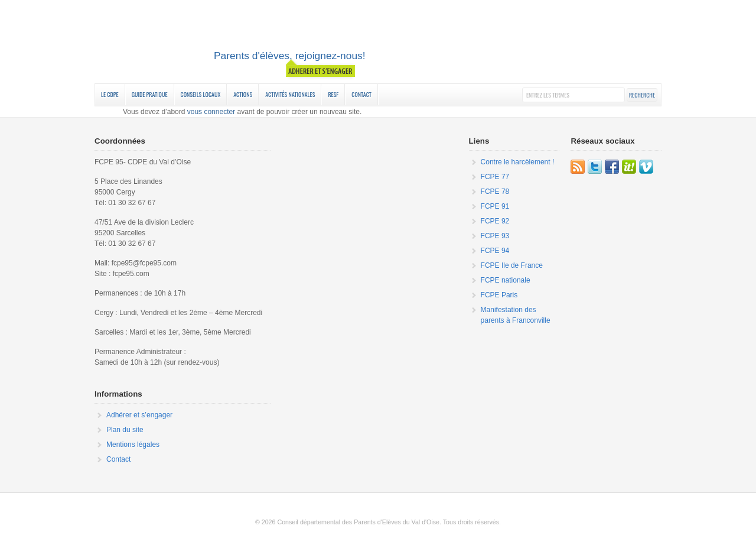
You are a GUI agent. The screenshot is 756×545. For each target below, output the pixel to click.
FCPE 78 (495, 192)
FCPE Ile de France (512, 265)
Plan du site (125, 430)
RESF (333, 94)
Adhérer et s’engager (139, 415)
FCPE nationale (506, 280)
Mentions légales (133, 445)
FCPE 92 (495, 221)
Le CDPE (110, 94)
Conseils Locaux (201, 94)
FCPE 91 (495, 206)
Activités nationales (290, 94)
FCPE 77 (495, 177)
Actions (243, 94)
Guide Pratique (150, 94)
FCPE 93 (495, 236)
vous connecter (211, 112)
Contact (361, 94)
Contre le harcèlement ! (518, 162)
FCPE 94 (495, 251)
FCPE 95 (378, 43)
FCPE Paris (499, 295)
